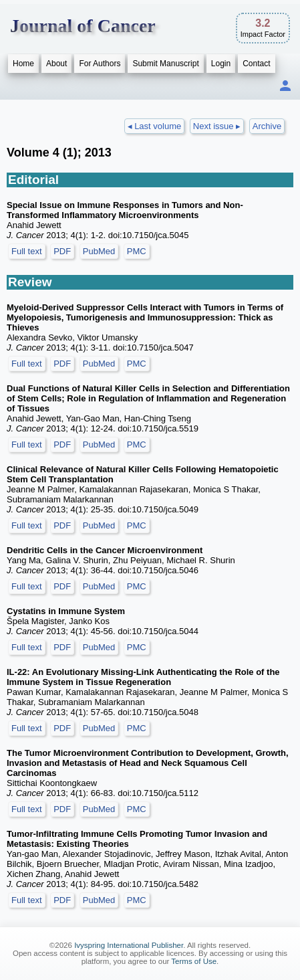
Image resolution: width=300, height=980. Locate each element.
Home (23, 64)
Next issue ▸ (217, 126)
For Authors (100, 64)
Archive (267, 126)
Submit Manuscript (165, 64)
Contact (256, 64)
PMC (137, 251)
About (56, 64)
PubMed (99, 251)
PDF (62, 251)
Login (221, 64)
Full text (27, 251)
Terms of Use (194, 961)
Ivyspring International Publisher (129, 945)
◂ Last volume (155, 126)
